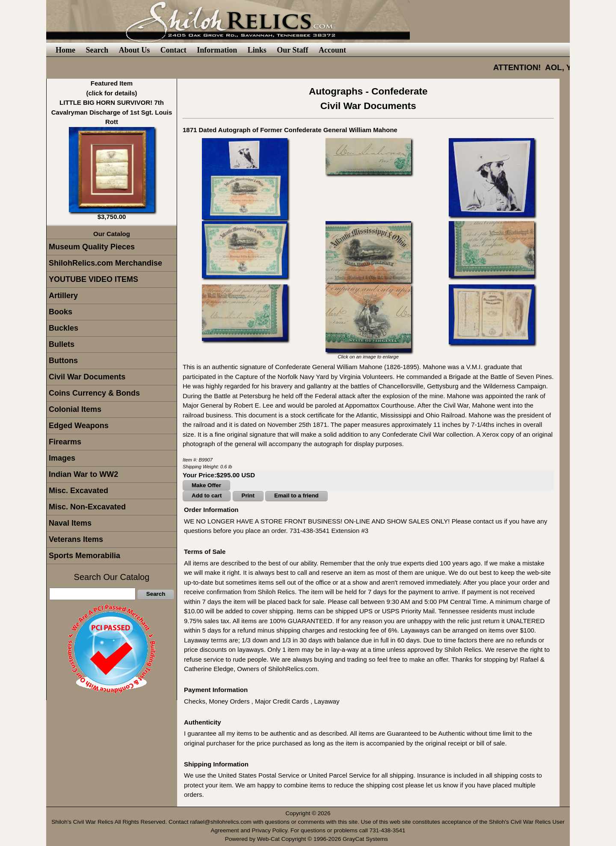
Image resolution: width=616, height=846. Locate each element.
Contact (173, 50)
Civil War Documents (87, 377)
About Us (135, 50)
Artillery (63, 296)
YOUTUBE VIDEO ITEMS (93, 279)
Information (217, 50)
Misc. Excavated (78, 491)
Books (61, 312)
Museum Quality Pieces (92, 247)
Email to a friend (296, 495)
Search (97, 50)
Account (332, 50)
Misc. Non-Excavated (87, 507)
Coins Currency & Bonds (94, 393)
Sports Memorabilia (84, 556)
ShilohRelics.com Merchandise (105, 263)
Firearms (65, 442)
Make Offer (206, 485)
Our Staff (292, 50)
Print (248, 495)
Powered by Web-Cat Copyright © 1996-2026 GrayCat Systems (308, 839)
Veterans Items (76, 539)
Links (257, 50)
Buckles (64, 328)
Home (65, 50)
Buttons (63, 361)
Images (62, 458)
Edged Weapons (79, 426)
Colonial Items (75, 409)
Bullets (62, 344)
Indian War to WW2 (83, 474)
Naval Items (70, 523)
